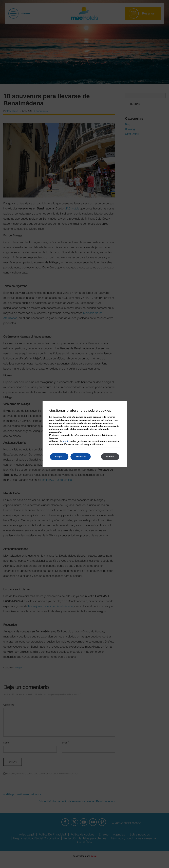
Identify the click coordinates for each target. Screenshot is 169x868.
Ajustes (110, 457)
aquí (66, 441)
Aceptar (59, 457)
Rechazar (81, 457)
